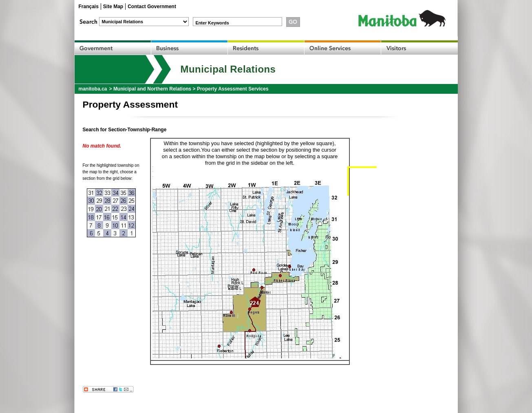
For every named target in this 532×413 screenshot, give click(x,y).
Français (89, 7)
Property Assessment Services (233, 89)
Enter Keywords (212, 23)
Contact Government (152, 7)
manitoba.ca (93, 89)
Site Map (113, 7)
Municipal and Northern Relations (152, 89)
